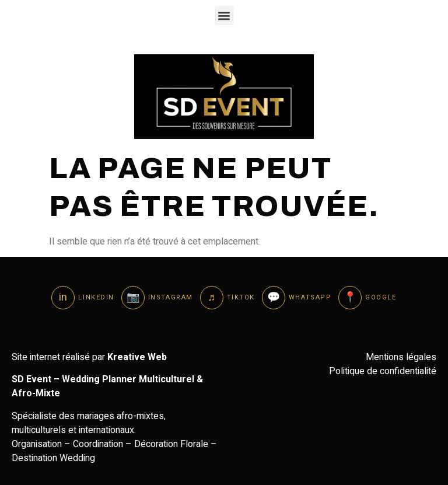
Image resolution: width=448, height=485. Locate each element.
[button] (224, 15)
